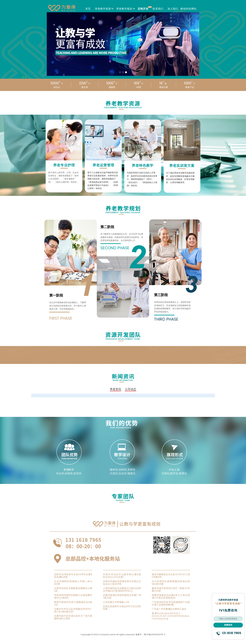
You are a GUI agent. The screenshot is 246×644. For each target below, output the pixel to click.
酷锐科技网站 (189, 9)
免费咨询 (228, 625)
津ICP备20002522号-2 (154, 634)
